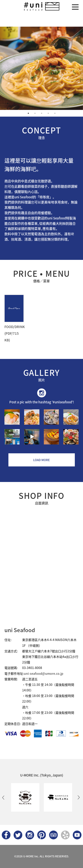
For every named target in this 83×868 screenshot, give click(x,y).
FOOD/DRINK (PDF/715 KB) (15, 333)
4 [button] (48, 113)
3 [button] (42, 113)
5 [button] (55, 113)
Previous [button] (3, 797)
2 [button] (35, 113)
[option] (41, 68)
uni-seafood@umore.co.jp (44, 673)
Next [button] (79, 797)
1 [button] (28, 113)
